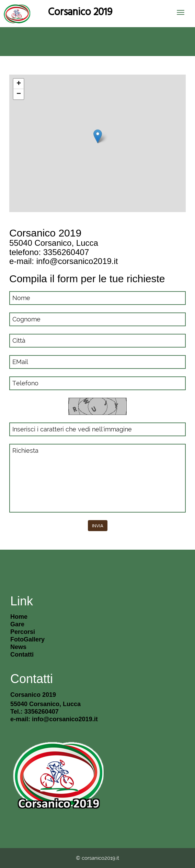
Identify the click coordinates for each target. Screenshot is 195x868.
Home (19, 617)
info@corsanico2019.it (77, 261)
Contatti (22, 655)
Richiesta (97, 478)
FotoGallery (27, 639)
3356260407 (66, 252)
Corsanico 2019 (80, 11)
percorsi (23, 632)
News (18, 647)
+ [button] (19, 84)
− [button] (19, 94)
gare (17, 624)
